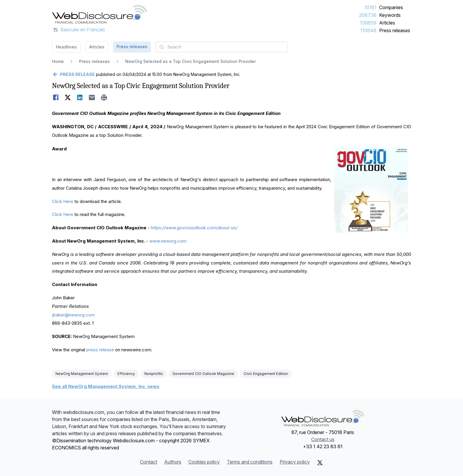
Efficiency (126, 374)
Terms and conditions (250, 462)
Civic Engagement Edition (266, 374)
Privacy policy (295, 462)
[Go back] (73, 74)
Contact (149, 462)
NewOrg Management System (82, 374)
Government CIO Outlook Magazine (203, 374)
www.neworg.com (168, 241)
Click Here (63, 201)
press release (100, 350)
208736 (368, 15)
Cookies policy (204, 462)
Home (58, 61)
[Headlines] (100, 14)
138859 (368, 23)
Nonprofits (154, 374)
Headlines (66, 47)
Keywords (390, 15)
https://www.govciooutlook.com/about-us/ (194, 228)
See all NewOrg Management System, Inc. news (106, 386)
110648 (368, 30)
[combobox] (222, 47)
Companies (391, 7)
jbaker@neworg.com (73, 315)
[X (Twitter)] (320, 462)
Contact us (323, 439)
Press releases (395, 30)
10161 (370, 7)
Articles (387, 23)
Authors (173, 462)
